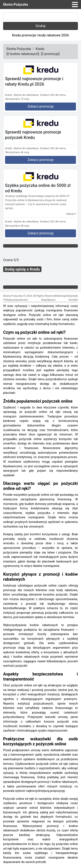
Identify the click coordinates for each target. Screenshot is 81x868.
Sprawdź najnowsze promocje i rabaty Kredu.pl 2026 (34, 81)
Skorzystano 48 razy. (17, 226)
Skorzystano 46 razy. (17, 152)
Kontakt (73, 300)
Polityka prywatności (16, 300)
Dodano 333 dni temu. (53, 95)
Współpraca (48, 300)
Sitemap (61, 296)
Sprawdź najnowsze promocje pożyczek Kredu (33, 135)
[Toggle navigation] (75, 5)
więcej (71, 214)
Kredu (40, 49)
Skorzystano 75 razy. (17, 99)
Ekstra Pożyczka (16, 4)
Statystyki (72, 296)
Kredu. (9, 95)
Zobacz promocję (41, 106)
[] (23, 54)
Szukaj (40, 26)
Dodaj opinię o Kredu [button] (22, 269)
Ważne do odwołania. (27, 95)
